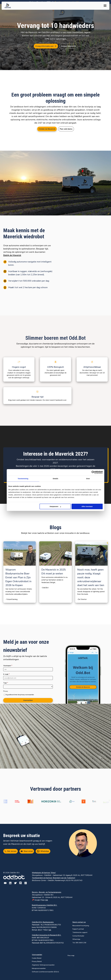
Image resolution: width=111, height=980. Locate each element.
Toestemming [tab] (23, 479)
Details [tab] (55, 479)
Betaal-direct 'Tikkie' (42, 930)
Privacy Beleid (37, 961)
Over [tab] (88, 479)
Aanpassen (55, 506)
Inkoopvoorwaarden (39, 968)
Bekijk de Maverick (12, 255)
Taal (6, 683)
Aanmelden (28, 700)
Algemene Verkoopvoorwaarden (43, 965)
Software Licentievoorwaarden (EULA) (45, 972)
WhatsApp (76, 939)
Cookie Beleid (37, 958)
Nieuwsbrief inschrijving (81, 926)
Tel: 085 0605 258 (79, 943)
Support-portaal (78, 929)
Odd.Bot (78, 116)
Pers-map (71, 955)
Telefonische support (80, 932)
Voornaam (8, 666)
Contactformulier (78, 936)
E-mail (6, 674)
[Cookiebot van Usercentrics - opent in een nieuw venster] (93, 472)
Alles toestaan (87, 506)
